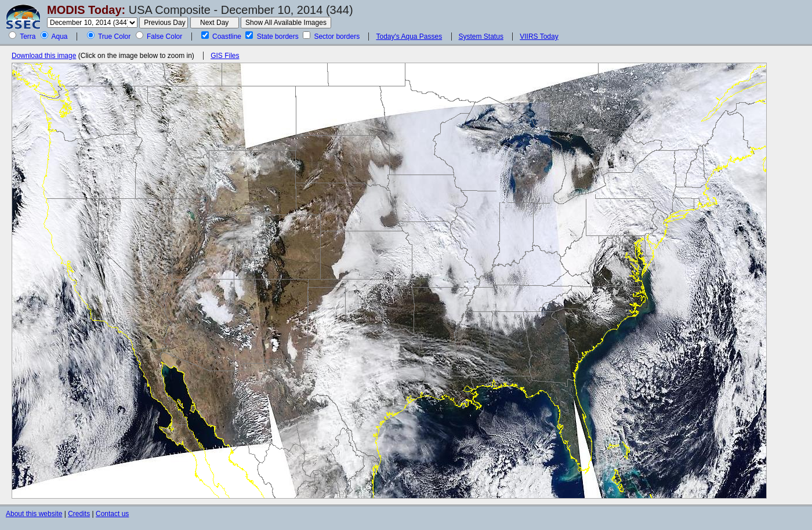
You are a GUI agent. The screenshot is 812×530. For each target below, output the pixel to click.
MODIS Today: (86, 10)
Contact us (112, 514)
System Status (481, 37)
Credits (79, 514)
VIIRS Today (539, 37)
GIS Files (225, 56)
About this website (34, 514)
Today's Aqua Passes (409, 37)
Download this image (44, 56)
